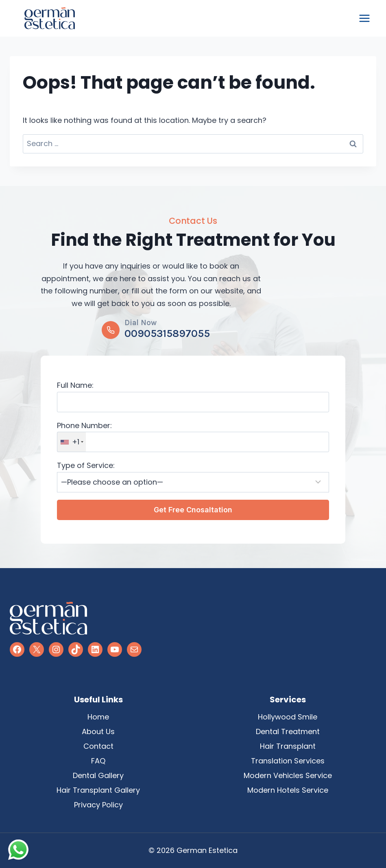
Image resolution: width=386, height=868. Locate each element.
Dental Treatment (288, 731)
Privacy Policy (98, 805)
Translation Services (288, 761)
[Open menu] (364, 18)
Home (98, 717)
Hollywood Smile (288, 717)
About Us (98, 731)
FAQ (98, 761)
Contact (98, 746)
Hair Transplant (288, 746)
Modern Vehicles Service (288, 775)
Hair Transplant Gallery (98, 790)
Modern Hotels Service (288, 790)
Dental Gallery (98, 775)
